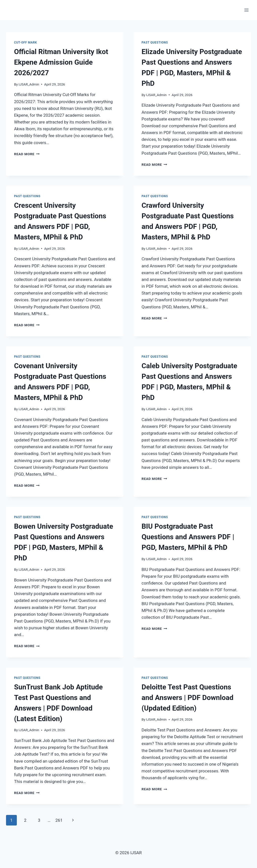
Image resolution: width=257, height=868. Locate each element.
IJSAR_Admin (29, 84)
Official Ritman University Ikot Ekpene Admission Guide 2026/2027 (61, 62)
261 (59, 820)
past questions (155, 43)
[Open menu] (246, 10)
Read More (27, 154)
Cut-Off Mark (25, 43)
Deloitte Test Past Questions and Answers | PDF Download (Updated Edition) (187, 698)
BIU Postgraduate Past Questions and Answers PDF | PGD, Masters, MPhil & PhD (188, 537)
